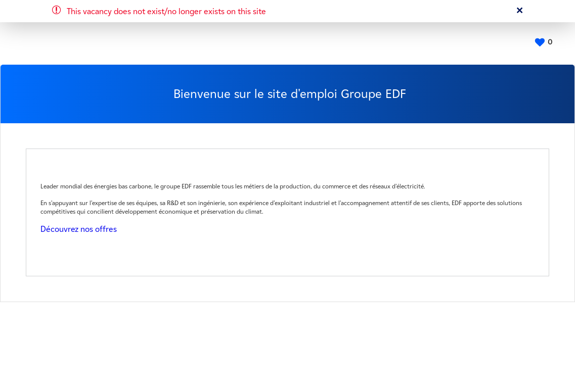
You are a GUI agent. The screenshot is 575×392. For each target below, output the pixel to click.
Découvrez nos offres (79, 229)
